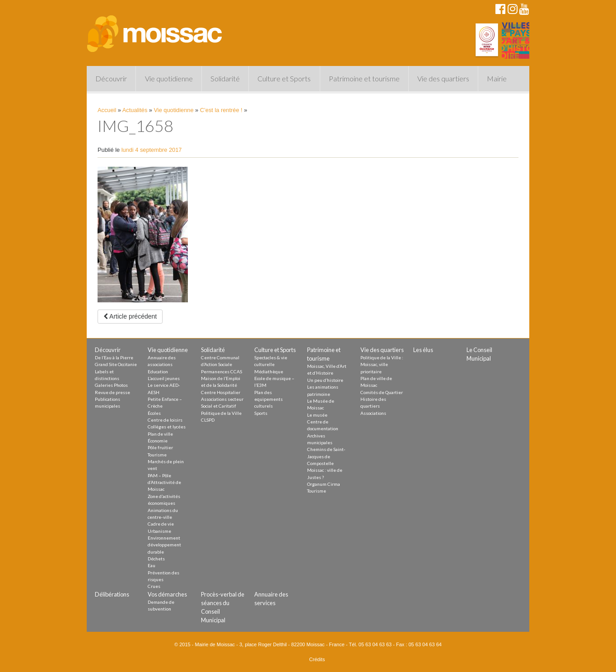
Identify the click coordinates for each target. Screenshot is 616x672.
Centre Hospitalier (221, 392)
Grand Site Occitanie (116, 364)
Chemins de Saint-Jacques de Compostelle (326, 456)
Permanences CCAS (222, 371)
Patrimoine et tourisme (364, 78)
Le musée (317, 415)
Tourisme (157, 455)
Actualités (135, 110)
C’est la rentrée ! (221, 110)
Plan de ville (160, 434)
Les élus (423, 350)
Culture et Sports (284, 78)
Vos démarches (167, 594)
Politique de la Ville (221, 413)
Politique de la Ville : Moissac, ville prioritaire (382, 364)
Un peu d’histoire (325, 380)
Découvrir (111, 78)
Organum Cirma (324, 484)
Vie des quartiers (443, 78)
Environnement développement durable (164, 545)
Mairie (497, 78)
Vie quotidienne (169, 78)
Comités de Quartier (382, 392)
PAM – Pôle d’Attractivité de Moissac (164, 482)
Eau (152, 565)
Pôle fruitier (160, 447)
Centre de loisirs (165, 420)
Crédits (317, 659)
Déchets (156, 559)
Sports (261, 413)
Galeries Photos (111, 385)
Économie (158, 441)
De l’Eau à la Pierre (114, 357)
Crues (154, 586)
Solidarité (225, 78)
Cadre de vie (161, 524)
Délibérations (112, 594)
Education (158, 371)
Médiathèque (269, 371)
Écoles (154, 413)
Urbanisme (159, 531)
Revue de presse (112, 392)
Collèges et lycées (167, 427)
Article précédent (130, 316)
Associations (373, 413)
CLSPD (208, 420)
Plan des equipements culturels (268, 399)
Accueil (107, 110)
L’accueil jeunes (164, 378)
